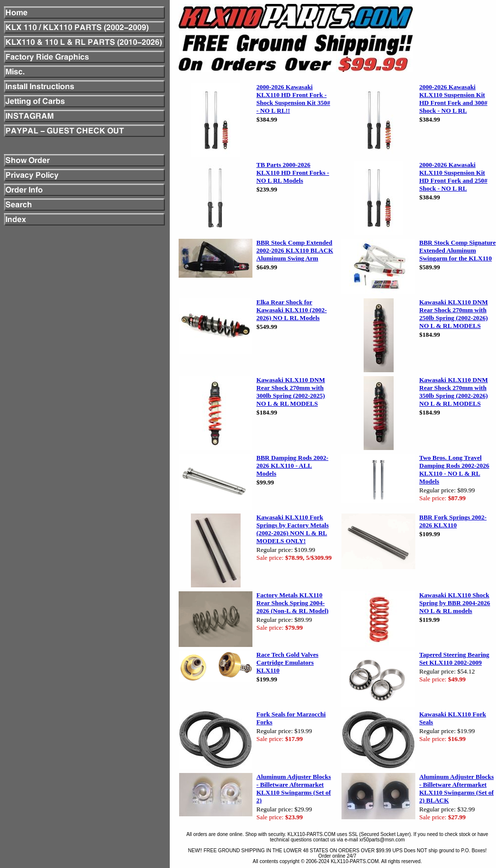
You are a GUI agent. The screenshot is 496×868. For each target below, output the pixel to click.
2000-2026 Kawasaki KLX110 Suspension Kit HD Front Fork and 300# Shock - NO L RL (453, 99)
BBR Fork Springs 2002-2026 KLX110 (453, 521)
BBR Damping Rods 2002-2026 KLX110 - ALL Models (292, 466)
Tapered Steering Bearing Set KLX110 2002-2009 (454, 659)
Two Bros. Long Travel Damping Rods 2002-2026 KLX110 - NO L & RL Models (454, 469)
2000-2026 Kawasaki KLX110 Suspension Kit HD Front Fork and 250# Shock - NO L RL (453, 177)
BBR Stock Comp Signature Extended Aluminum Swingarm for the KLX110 (457, 250)
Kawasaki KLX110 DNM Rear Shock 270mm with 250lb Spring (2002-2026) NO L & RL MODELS (453, 314)
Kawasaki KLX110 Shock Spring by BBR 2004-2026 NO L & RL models (455, 603)
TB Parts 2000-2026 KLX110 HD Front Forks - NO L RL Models (293, 173)
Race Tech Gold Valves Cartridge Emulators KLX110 (287, 662)
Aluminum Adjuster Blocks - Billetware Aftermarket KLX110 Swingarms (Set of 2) (294, 788)
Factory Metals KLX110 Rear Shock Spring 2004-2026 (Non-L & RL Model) (293, 603)
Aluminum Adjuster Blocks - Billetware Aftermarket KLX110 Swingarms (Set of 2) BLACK (456, 788)
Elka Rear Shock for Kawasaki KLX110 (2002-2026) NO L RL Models (292, 310)
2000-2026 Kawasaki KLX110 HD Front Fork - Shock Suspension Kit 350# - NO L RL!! (293, 99)
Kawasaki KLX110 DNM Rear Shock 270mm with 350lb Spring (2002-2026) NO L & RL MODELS (453, 392)
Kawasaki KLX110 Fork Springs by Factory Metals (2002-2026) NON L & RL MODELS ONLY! (293, 529)
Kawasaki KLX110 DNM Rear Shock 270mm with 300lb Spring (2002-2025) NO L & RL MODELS (291, 392)
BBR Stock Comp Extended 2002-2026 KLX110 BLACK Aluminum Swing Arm (295, 250)
